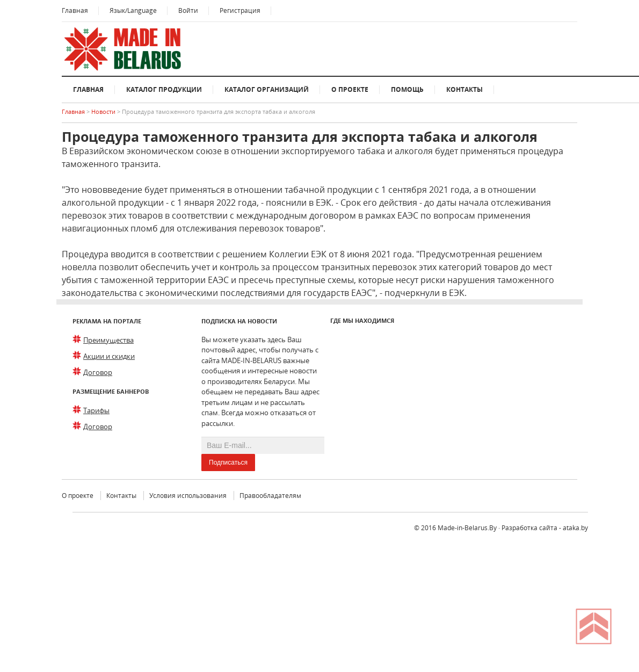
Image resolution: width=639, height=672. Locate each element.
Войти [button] (188, 10)
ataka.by (575, 528)
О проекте (350, 89)
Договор (98, 372)
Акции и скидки (109, 356)
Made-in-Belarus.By (467, 528)
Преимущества (108, 340)
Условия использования (188, 496)
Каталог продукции (164, 89)
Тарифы (96, 410)
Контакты (464, 89)
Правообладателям (270, 496)
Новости (104, 111)
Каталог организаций (267, 89)
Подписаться (228, 463)
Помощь (407, 89)
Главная (75, 10)
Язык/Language (133, 10)
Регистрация (240, 10)
